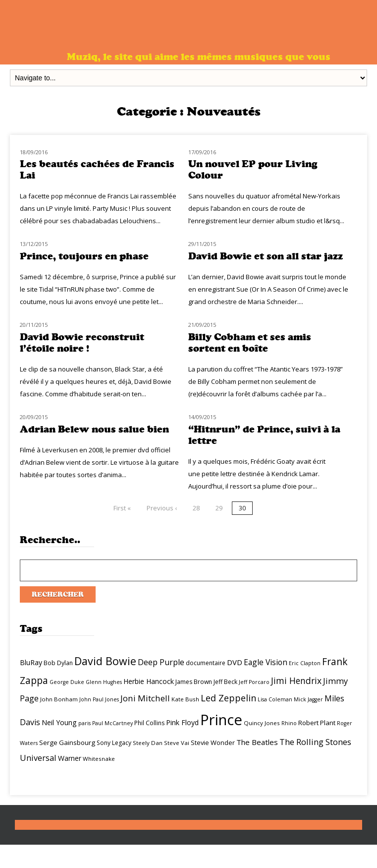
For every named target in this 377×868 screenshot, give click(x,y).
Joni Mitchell (145, 698)
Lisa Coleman (275, 699)
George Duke (67, 682)
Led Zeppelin (228, 698)
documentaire (206, 663)
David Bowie (105, 661)
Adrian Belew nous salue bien (94, 429)
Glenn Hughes (104, 682)
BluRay (31, 662)
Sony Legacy (114, 743)
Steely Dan (148, 743)
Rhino (289, 723)
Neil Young (59, 722)
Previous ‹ (162, 508)
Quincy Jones (262, 723)
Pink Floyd (182, 722)
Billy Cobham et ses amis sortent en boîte (250, 343)
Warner (70, 758)
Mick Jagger (308, 699)
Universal (38, 758)
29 (219, 508)
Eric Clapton (305, 663)
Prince (221, 720)
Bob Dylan (58, 663)
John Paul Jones (99, 699)
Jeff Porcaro (254, 682)
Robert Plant (317, 723)
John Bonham (59, 699)
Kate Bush (185, 699)
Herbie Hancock (149, 681)
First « (122, 508)
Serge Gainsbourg (67, 743)
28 (196, 508)
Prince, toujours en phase (84, 256)
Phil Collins (149, 723)
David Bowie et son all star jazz (266, 256)
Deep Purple (161, 662)
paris (84, 723)
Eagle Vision (266, 662)
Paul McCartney (112, 723)
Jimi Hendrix (296, 681)
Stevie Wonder (213, 743)
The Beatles (257, 742)
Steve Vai (177, 743)
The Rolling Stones (315, 742)
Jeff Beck (225, 682)
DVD (235, 662)
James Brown (194, 682)
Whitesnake (99, 759)
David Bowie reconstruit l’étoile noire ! (82, 343)
